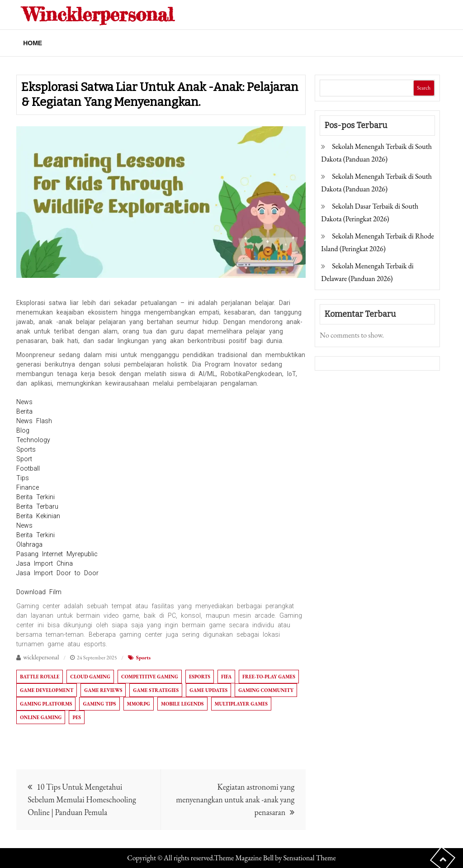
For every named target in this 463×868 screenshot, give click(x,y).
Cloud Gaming (90, 677)
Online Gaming (41, 717)
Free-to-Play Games (269, 677)
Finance (28, 487)
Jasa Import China (45, 563)
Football (28, 468)
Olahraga (29, 544)
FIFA (226, 677)
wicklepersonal (41, 657)
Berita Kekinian (38, 516)
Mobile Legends (182, 704)
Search (424, 88)
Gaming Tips (99, 704)
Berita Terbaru (37, 506)
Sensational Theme (309, 858)
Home (33, 43)
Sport (24, 459)
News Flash (34, 421)
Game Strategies (156, 690)
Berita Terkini (35, 497)
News (24, 402)
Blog (23, 430)
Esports (200, 677)
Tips (23, 478)
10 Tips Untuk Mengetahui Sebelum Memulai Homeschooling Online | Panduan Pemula (82, 799)
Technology (33, 440)
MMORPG (139, 704)
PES (76, 717)
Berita (24, 411)
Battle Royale (40, 677)
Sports (26, 449)
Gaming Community (266, 690)
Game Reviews (103, 690)
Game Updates (208, 690)
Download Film (39, 592)
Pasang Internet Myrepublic (57, 554)
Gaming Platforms (46, 704)
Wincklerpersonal (98, 14)
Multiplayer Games (241, 704)
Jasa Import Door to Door (57, 573)
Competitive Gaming (150, 677)
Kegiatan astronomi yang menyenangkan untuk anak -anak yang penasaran (235, 799)
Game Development (47, 690)
